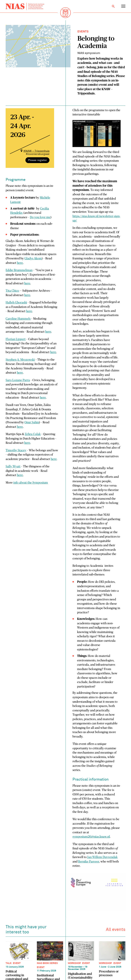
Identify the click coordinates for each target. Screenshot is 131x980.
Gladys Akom (33, 259)
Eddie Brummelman (19, 270)
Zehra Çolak (33, 434)
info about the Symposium (31, 483)
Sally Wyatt (13, 467)
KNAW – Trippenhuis (37, 151)
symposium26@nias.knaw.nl (91, 837)
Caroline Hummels (18, 319)
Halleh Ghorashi (16, 303)
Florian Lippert (16, 339)
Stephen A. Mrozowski (20, 360)
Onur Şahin (32, 422)
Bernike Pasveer (89, 862)
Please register (37, 160)
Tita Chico (12, 291)
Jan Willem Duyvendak (102, 857)
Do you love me (40, 217)
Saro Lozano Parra (18, 380)
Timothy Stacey (16, 450)
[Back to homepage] (25, 6)
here (20, 263)
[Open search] (113, 6)
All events (116, 931)
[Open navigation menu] (123, 6)
